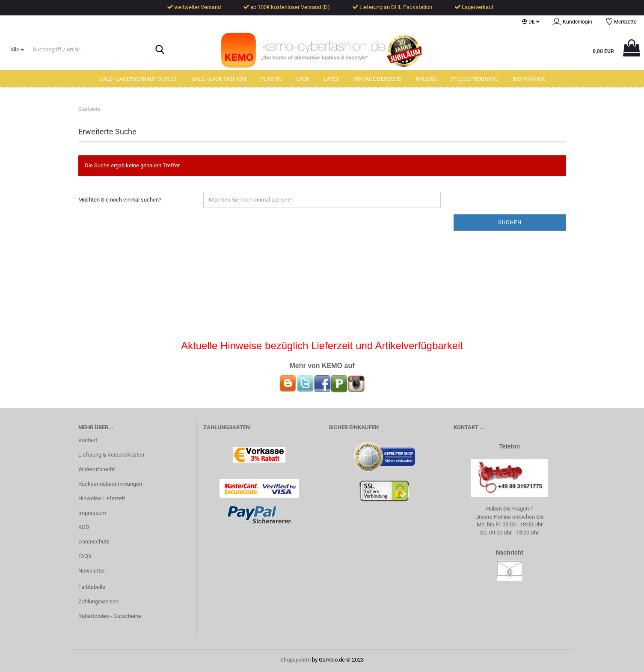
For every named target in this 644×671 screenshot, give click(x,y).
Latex (331, 79)
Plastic (271, 79)
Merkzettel (621, 23)
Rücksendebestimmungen (110, 484)
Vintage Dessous (377, 79)
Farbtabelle (92, 587)
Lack (303, 79)
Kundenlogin (572, 23)
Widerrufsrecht (96, 469)
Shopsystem (295, 660)
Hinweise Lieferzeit (102, 498)
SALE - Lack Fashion (219, 79)
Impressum (92, 513)
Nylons (426, 79)
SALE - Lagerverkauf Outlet (138, 79)
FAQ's (85, 556)
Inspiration (529, 79)
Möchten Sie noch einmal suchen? (120, 200)
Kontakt (88, 440)
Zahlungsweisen (98, 601)
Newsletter (92, 571)
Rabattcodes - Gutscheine (110, 616)
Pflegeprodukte (475, 79)
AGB (84, 527)
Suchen (510, 222)
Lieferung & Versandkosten (111, 455)
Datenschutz (94, 542)
